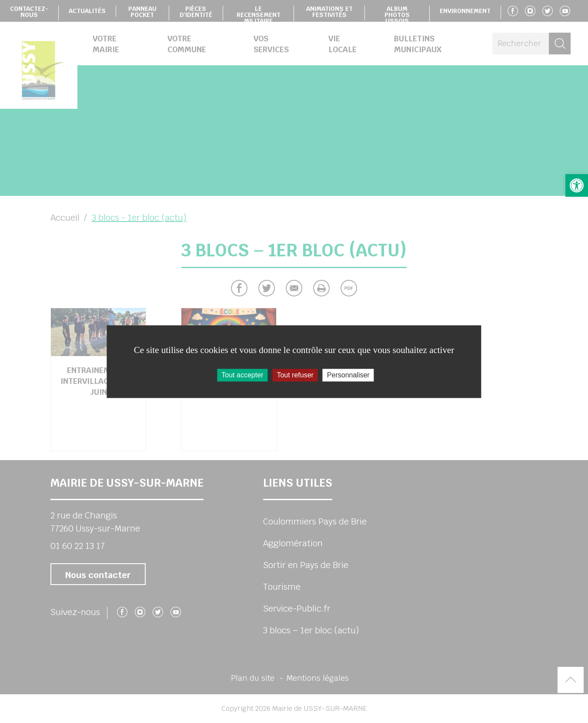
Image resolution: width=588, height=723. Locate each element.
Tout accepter (242, 375)
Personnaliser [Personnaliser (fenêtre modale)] (348, 375)
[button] (577, 185)
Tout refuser (295, 375)
